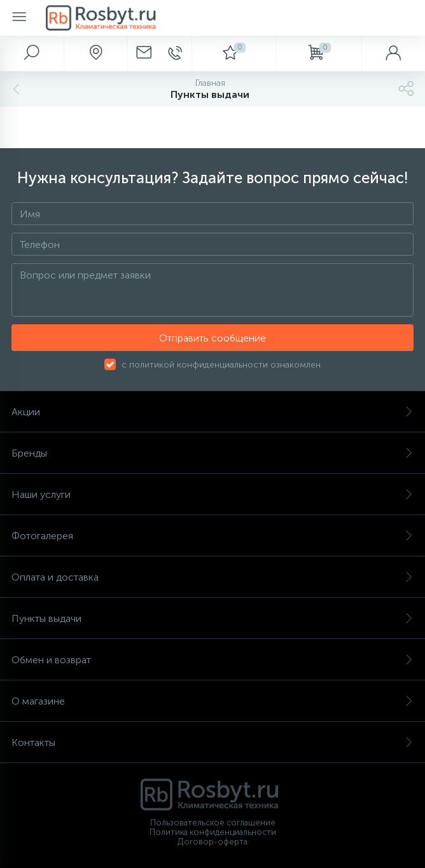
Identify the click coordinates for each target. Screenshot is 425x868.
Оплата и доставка (212, 577)
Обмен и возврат (212, 660)
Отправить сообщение (212, 338)
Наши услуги (212, 494)
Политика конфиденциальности (213, 832)
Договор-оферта (212, 842)
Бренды (212, 453)
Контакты (212, 742)
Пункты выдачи (212, 618)
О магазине (212, 701)
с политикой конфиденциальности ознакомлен (221, 365)
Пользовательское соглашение (213, 823)
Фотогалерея (212, 536)
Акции (212, 412)
